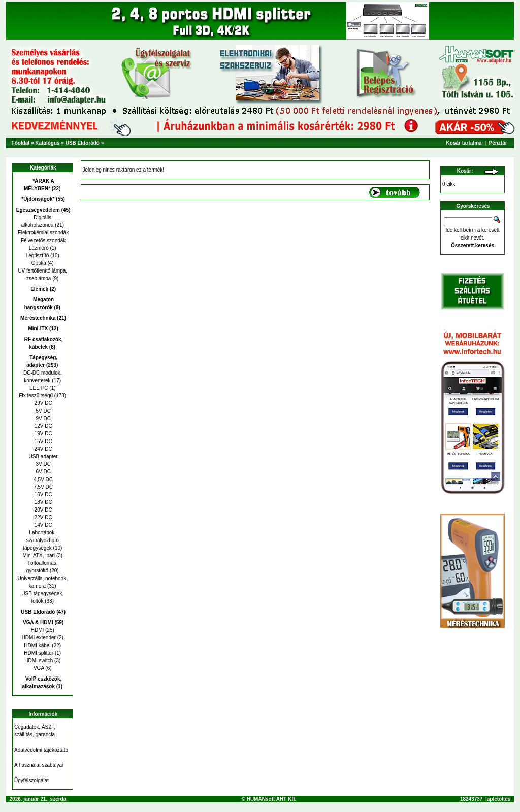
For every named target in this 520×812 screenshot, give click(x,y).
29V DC (43, 403)
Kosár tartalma (464, 143)
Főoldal (21, 143)
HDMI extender (39, 638)
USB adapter (43, 456)
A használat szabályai (39, 765)
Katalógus (47, 143)
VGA (39, 668)
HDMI (38, 630)
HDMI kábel (37, 645)
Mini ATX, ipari (39, 555)
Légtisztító (38, 256)
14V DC (43, 525)
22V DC (43, 517)
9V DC (43, 418)
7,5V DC (42, 487)
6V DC (43, 472)
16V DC (43, 495)
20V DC (43, 510)
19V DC (43, 434)
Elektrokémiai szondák (42, 233)
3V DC (43, 464)
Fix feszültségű (36, 396)
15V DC (43, 441)
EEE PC (39, 388)
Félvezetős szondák (42, 240)
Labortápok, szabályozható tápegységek (41, 540)
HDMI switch (39, 661)
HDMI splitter (39, 653)
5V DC (43, 411)
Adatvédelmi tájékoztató (41, 750)
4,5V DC (42, 479)
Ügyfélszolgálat (31, 780)
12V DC (43, 426)
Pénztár (498, 143)
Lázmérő (39, 248)
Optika (39, 263)
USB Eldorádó (83, 143)
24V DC (43, 449)
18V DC (43, 502)
